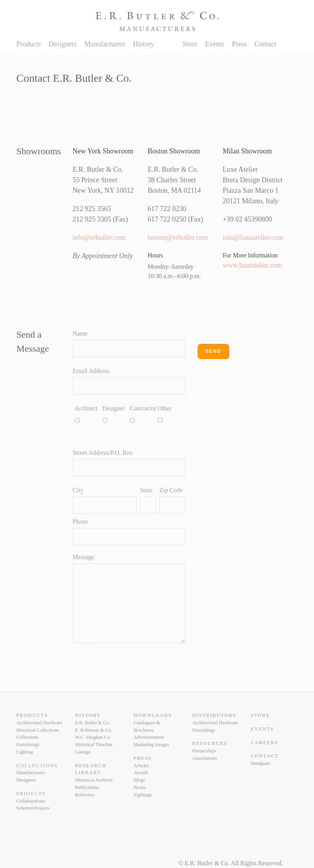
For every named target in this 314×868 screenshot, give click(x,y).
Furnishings (28, 745)
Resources (210, 743)
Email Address (91, 371)
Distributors (214, 715)
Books (140, 787)
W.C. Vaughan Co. (93, 737)
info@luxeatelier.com (253, 238)
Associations (205, 758)
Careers (265, 743)
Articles (141, 766)
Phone (81, 522)
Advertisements (149, 737)
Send (213, 351)
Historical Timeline (94, 745)
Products (29, 44)
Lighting (25, 752)
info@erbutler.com (99, 238)
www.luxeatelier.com (252, 265)
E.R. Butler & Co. (93, 723)
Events (215, 44)
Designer (106, 408)
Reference (85, 795)
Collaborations (31, 801)
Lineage (83, 752)
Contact (265, 44)
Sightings (143, 795)
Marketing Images (151, 745)
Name (80, 334)
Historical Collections (38, 730)
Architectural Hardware (39, 723)
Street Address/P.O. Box (103, 453)
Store (190, 44)
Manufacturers (105, 44)
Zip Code (171, 490)
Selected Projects (33, 808)
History (144, 44)
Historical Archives (94, 780)
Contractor (133, 408)
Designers (63, 44)
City (78, 490)
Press (239, 44)
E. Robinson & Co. (94, 730)
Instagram (261, 763)
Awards (141, 773)
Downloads (153, 715)
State (146, 490)
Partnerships (204, 751)
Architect (78, 408)
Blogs (139, 780)
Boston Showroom (174, 151)
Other (161, 408)
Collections (27, 737)
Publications (87, 787)
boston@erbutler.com (178, 238)
